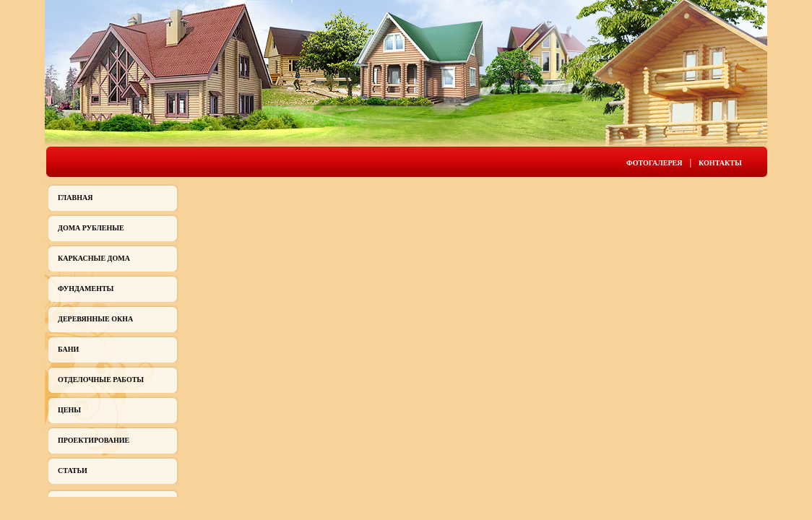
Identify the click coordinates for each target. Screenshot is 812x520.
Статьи (73, 471)
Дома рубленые (91, 228)
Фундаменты (86, 289)
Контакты (720, 163)
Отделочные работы (101, 380)
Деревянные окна (95, 319)
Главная (75, 198)
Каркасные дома (94, 258)
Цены (69, 410)
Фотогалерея (654, 163)
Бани (68, 349)
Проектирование (94, 440)
